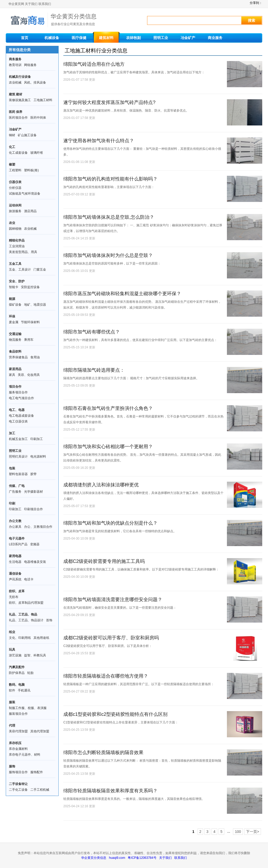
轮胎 (30, 673)
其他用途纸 (41, 638)
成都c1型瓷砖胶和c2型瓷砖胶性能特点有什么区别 (115, 714)
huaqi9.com (117, 858)
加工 (12, 433)
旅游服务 (15, 211)
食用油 (35, 357)
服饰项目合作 (18, 772)
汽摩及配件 (17, 667)
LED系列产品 (18, 544)
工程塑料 (15, 170)
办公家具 (15, 527)
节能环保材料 (30, 322)
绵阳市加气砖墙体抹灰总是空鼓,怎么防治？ (109, 217)
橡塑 (12, 164)
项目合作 (15, 387)
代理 (12, 726)
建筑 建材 (16, 94)
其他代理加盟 (40, 731)
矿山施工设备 (27, 135)
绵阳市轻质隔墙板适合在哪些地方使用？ (106, 676)
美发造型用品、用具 (23, 252)
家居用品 (15, 369)
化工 (12, 147)
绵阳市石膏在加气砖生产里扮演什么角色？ (108, 408)
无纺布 (14, 597)
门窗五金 (40, 270)
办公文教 (15, 521)
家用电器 (15, 556)
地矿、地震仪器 (35, 305)
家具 (12, 375)
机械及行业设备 (20, 77)
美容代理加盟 (18, 731)
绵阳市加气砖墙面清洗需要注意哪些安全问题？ (113, 600)
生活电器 (15, 562)
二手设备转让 (18, 784)
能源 (12, 299)
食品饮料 (15, 351)
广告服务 (15, 492)
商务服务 (15, 59)
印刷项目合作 (33, 509)
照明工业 (161, 38)
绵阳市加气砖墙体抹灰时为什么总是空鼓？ (108, 255)
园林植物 (15, 229)
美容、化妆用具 (29, 375)
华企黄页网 (16, 4)
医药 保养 (16, 112)
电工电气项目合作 (21, 398)
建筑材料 (106, 38)
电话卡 (29, 579)
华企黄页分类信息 (94, 858)
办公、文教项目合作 (38, 527)
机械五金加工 (18, 439)
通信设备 (15, 574)
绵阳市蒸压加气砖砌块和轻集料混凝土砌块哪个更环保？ (122, 294)
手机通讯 (24, 690)
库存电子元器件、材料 (25, 755)
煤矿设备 (15, 305)
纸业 (12, 632)
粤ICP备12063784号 (142, 858)
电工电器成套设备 (21, 416)
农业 (12, 223)
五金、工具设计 (20, 270)
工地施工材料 (43, 100)
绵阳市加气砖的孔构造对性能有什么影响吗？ (110, 179)
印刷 (12, 503)
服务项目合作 (18, 392)
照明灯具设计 (18, 457)
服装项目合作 (18, 714)
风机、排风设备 (35, 83)
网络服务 (30, 65)
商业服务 (215, 38)
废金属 (14, 322)
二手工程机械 (40, 790)
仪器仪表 (15, 182)
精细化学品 (17, 240)
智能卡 (14, 287)
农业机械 (15, 83)
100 (238, 832)
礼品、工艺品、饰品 (23, 614)
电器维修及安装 (35, 562)
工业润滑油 (17, 246)
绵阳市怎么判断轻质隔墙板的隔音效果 (103, 752)
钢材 (12, 135)
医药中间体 (38, 118)
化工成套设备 (18, 153)
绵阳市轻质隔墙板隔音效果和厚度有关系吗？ (110, 791)
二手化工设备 (18, 790)
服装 (12, 702)
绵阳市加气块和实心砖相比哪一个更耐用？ (108, 447)
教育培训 (15, 65)
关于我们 (31, 4)
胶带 (33, 474)
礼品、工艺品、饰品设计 (26, 620)
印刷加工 (37, 439)
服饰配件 (37, 772)
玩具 (12, 650)
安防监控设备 (30, 287)
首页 (25, 38)
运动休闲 (15, 205)
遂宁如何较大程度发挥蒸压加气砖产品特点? (109, 102)
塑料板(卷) (31, 170)
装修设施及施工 (20, 100)
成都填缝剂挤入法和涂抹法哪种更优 (101, 485)
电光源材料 (38, 457)
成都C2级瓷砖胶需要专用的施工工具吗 (104, 561)
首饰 (49, 620)
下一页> (253, 832)
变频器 (35, 544)
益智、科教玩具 (35, 655)
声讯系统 (15, 579)
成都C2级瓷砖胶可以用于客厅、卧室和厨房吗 (111, 638)
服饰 (12, 766)
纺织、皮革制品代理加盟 (26, 603)
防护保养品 (17, 673)
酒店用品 (30, 211)
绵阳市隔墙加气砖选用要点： (94, 370)
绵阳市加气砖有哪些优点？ (92, 332)
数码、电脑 (17, 685)
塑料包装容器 (18, 474)
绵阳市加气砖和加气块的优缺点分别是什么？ (110, 523)
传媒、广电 (17, 486)
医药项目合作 (18, 118)
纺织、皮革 (17, 591)
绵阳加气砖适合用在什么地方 (94, 64)
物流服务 (15, 340)
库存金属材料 (18, 749)
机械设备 (52, 38)
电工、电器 (17, 410)
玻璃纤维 (37, 153)
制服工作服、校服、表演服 (28, 708)
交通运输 (15, 334)
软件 (12, 690)
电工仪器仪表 (18, 421)
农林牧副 (133, 38)
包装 (12, 468)
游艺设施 (15, 655)
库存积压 (15, 743)
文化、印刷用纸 (20, 638)
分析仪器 (15, 188)
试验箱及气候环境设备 (25, 194)
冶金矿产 (188, 38)
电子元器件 (17, 539)
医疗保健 (79, 38)
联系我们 (45, 4)
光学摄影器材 (33, 492)
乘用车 (29, 340)
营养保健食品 (18, 357)
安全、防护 (17, 281)
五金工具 (15, 264)
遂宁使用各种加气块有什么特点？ (99, 141)
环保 (12, 316)
